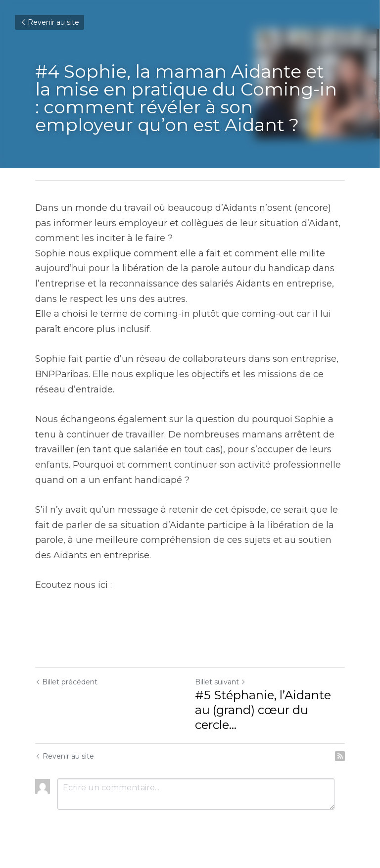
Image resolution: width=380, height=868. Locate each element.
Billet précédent (66, 682)
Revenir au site (49, 22)
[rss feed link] (340, 756)
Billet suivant (220, 682)
